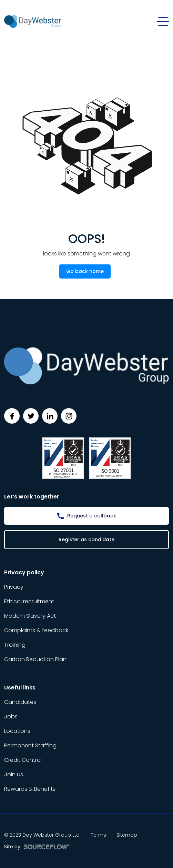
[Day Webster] (33, 21)
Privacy (14, 587)
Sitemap (127, 835)
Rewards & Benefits (30, 789)
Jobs (11, 716)
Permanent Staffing (30, 745)
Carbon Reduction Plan (35, 659)
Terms (99, 835)
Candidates (20, 702)
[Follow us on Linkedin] (50, 416)
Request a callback (92, 516)
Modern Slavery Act (30, 616)
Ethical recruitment (29, 601)
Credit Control (23, 760)
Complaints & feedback (36, 630)
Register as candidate (86, 539)
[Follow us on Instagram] (69, 416)
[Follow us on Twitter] (31, 416)
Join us (14, 774)
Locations (17, 731)
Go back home (85, 271)
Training (15, 645)
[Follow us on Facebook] (12, 416)
